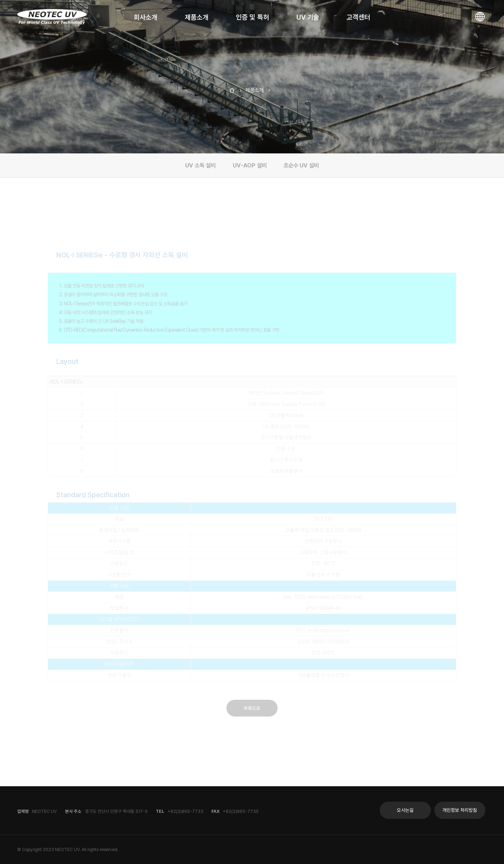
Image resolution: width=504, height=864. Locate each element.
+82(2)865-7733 (185, 811)
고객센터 (358, 17)
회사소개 (146, 17)
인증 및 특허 (253, 17)
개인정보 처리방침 (460, 810)
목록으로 (252, 703)
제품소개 (197, 17)
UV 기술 (308, 17)
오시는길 (405, 810)
